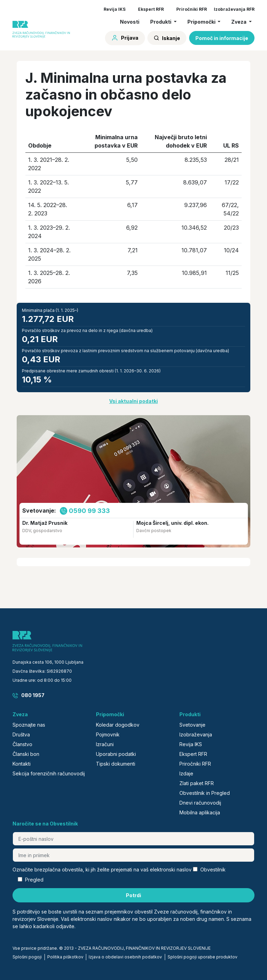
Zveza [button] (239, 22)
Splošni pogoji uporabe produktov (203, 957)
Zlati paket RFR (197, 783)
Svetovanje (192, 725)
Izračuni (105, 744)
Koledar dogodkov (118, 725)
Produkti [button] (161, 22)
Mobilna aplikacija (200, 812)
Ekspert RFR (151, 9)
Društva (21, 734)
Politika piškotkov (65, 957)
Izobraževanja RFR (234, 9)
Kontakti (22, 764)
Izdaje (186, 773)
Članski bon (26, 754)
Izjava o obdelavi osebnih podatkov (125, 957)
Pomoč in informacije (222, 38)
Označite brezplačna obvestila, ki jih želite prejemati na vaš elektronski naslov (102, 870)
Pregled (34, 880)
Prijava (125, 38)
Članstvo (22, 744)
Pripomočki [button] (202, 22)
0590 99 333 (89, 511)
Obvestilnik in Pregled (205, 793)
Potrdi (133, 895)
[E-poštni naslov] (133, 839)
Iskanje (167, 38)
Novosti (130, 22)
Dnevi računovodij (200, 803)
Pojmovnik (108, 734)
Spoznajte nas (29, 725)
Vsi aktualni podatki (133, 401)
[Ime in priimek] (133, 855)
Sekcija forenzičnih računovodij (49, 773)
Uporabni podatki (116, 754)
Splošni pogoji (27, 957)
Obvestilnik (213, 870)
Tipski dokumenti (116, 764)
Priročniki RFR (192, 9)
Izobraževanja (196, 734)
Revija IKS (115, 9)
